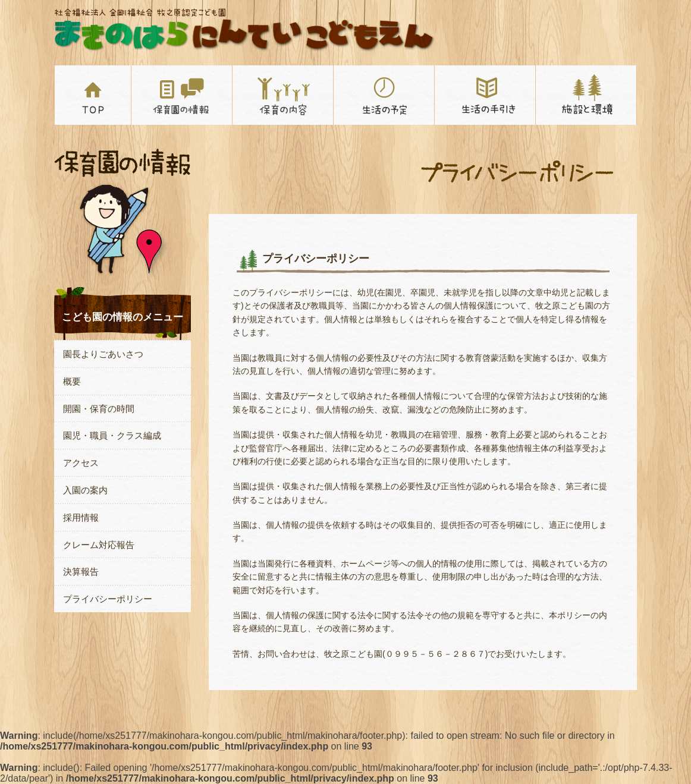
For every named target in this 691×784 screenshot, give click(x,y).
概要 (72, 381)
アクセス (81, 463)
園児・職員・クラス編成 (112, 435)
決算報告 (81, 572)
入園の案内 (85, 490)
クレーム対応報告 (99, 545)
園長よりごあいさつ (103, 354)
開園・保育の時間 (99, 409)
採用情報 (81, 517)
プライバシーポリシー (108, 599)
